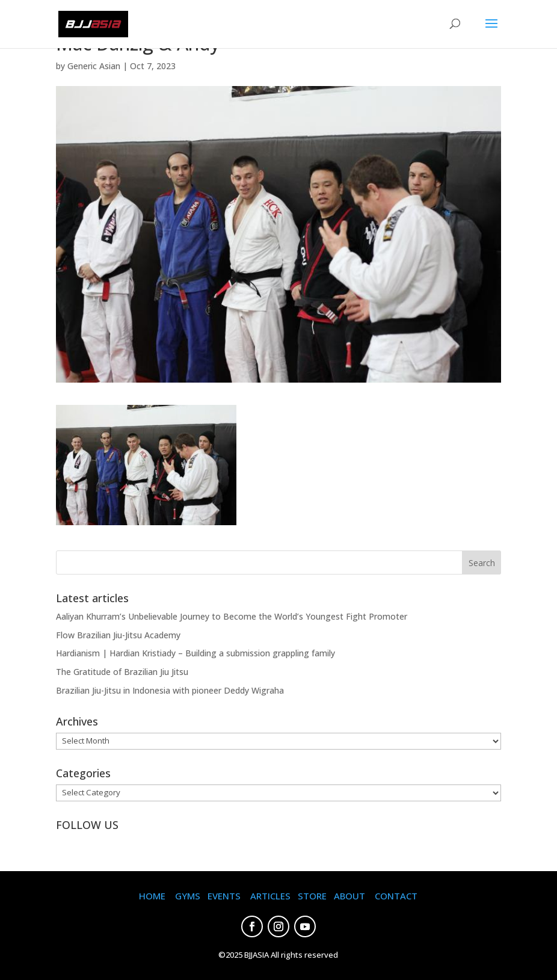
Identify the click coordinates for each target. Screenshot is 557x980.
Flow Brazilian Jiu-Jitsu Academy (118, 635)
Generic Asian (94, 66)
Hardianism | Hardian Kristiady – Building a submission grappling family (195, 653)
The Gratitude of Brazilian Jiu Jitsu (122, 672)
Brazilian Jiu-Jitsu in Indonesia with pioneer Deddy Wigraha (170, 690)
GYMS (188, 896)
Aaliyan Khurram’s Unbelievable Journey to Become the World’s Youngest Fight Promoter (232, 616)
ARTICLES (270, 896)
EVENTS (224, 896)
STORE (312, 896)
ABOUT (349, 896)
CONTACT (396, 896)
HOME (152, 896)
